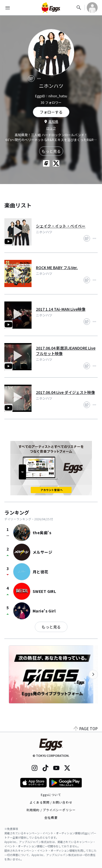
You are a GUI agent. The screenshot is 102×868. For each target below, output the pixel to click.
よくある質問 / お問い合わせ (51, 802)
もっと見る (51, 151)
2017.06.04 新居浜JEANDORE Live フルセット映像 (66, 351)
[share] (31, 79)
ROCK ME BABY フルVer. (57, 267)
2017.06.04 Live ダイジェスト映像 (65, 392)
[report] (39, 79)
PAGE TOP (86, 729)
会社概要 (51, 817)
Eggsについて (51, 795)
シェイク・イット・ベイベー (61, 226)
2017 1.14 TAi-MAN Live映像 (61, 309)
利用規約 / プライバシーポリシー (51, 810)
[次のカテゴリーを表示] (93, 674)
